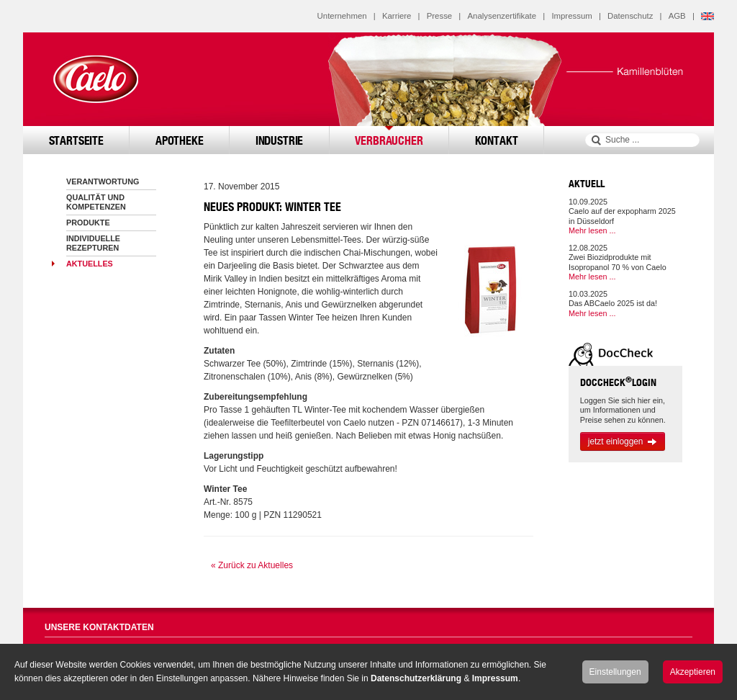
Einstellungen (615, 672)
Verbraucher (389, 140)
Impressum (571, 16)
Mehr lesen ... (592, 230)
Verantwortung (103, 181)
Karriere (397, 16)
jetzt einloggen (623, 441)
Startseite (76, 140)
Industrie (280, 140)
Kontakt (497, 140)
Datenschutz (630, 16)
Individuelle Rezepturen (93, 243)
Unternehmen (342, 16)
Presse (439, 16)
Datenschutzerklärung (416, 678)
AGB (677, 16)
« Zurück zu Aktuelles (252, 565)
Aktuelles (90, 264)
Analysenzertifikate (502, 16)
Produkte (88, 223)
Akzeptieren (693, 672)
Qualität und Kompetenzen (96, 202)
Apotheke (180, 140)
